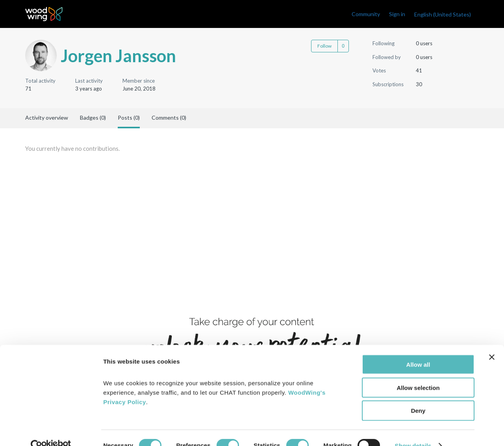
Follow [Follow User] (324, 46)
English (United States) (443, 14)
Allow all (418, 349)
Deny (418, 396)
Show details (413, 430)
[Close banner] (492, 342)
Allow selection (418, 373)
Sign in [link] (397, 14)
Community (366, 14)
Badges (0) (93, 118)
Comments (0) (169, 118)
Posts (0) (129, 118)
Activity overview (47, 118)
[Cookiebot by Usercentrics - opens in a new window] (51, 431)
